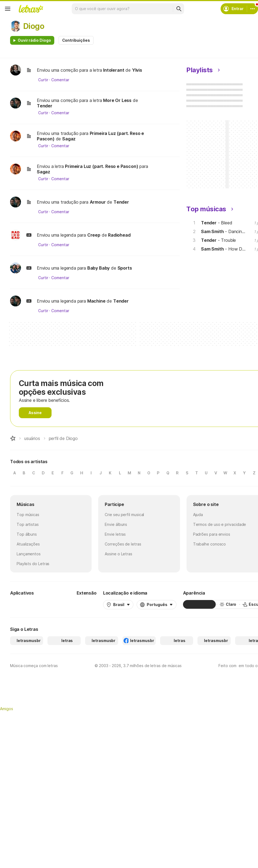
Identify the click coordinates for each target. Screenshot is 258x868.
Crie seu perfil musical (124, 515)
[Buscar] (179, 9)
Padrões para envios (212, 534)
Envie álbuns (116, 524)
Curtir (43, 80)
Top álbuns (27, 534)
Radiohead (119, 235)
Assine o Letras (118, 554)
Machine (96, 301)
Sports (125, 268)
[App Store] (57, 604)
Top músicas (28, 515)
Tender (45, 106)
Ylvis (137, 70)
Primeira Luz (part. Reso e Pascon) (101, 166)
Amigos (7, 709)
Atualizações (28, 544)
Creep (94, 235)
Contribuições (76, 40)
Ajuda (198, 515)
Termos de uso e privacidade (220, 524)
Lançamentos (29, 554)
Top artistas (28, 524)
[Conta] (253, 9)
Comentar (60, 80)
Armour (98, 202)
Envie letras (115, 534)
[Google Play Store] (25, 604)
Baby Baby (98, 268)
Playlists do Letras (33, 564)
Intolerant (114, 70)
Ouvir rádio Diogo (34, 40)
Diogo (34, 26)
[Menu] (8, 9)
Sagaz (69, 139)
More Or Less (117, 100)
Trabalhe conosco (210, 544)
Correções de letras (123, 544)
